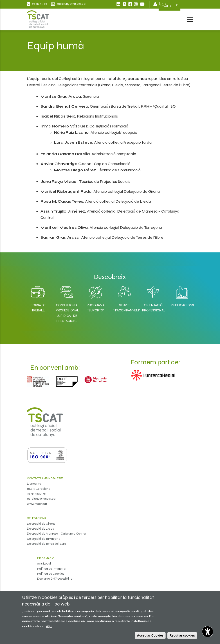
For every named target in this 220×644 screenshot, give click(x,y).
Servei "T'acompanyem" (124, 308)
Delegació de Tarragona (44, 539)
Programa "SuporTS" (96, 308)
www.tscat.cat (37, 504)
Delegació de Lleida (41, 529)
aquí (49, 626)
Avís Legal (44, 563)
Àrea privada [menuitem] (168, 7)
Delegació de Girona (41, 524)
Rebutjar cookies (182, 635)
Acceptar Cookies (150, 635)
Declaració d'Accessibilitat (55, 579)
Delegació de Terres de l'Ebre (46, 544)
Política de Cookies (51, 574)
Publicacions (182, 305)
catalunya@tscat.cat (42, 499)
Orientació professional (153, 308)
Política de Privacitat (52, 569)
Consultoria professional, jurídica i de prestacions (67, 313)
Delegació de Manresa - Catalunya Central (57, 534)
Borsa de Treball (38, 308)
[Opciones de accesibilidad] (208, 632)
